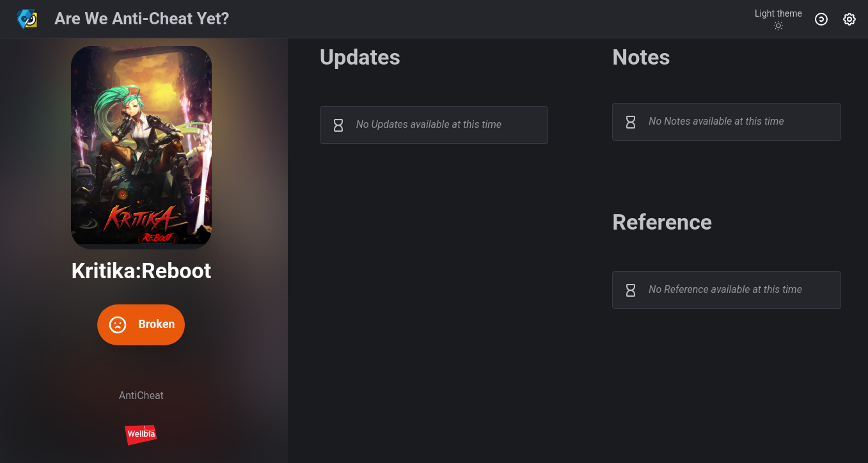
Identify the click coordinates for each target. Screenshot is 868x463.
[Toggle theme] (778, 19)
